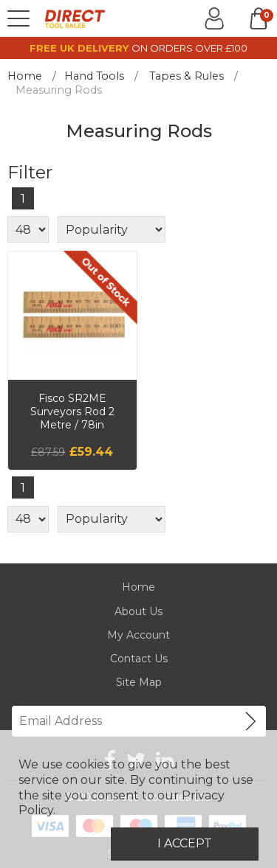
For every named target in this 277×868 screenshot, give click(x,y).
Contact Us (139, 659)
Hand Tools (94, 76)
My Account (138, 635)
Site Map (139, 682)
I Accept (185, 843)
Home (25, 76)
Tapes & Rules (187, 76)
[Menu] (18, 18)
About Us (138, 611)
